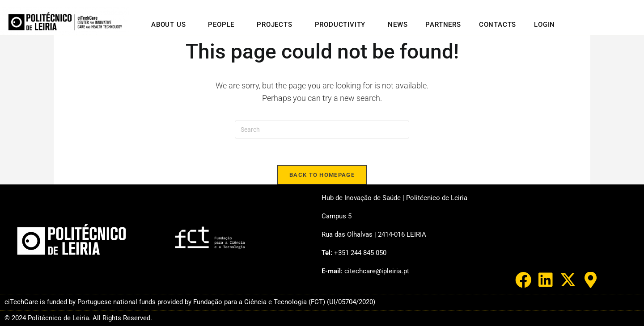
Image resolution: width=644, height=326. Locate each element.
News (398, 25)
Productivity (343, 25)
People (223, 25)
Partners (443, 25)
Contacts (498, 25)
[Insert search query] (322, 130)
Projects (277, 25)
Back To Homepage (322, 175)
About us (171, 25)
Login (544, 25)
